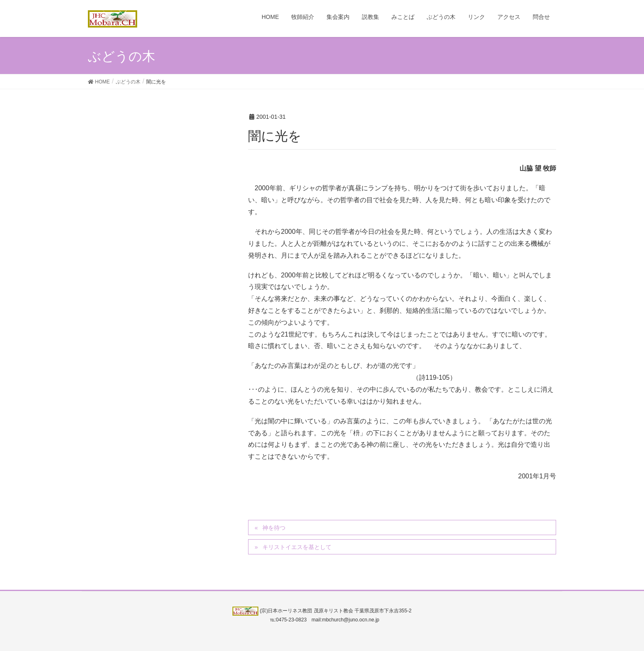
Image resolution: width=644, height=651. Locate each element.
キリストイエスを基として (297, 547)
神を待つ (274, 528)
